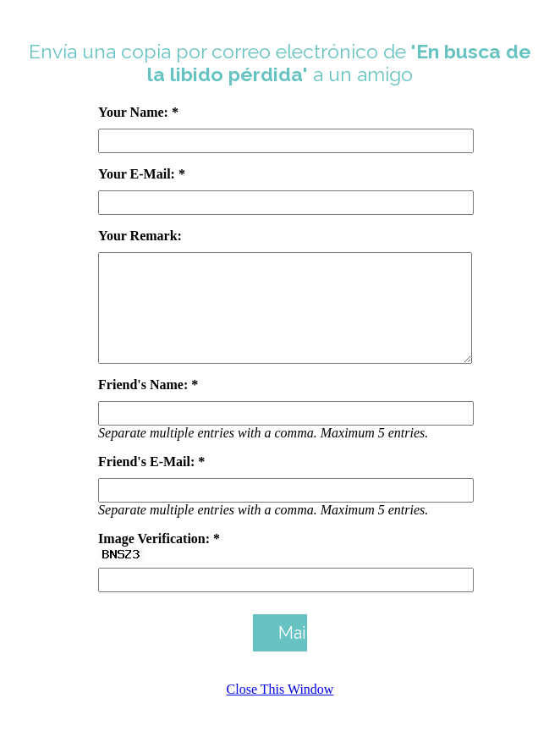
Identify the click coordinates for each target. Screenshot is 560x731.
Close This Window (280, 709)
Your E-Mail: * (142, 174)
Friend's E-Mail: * (151, 482)
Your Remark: (140, 236)
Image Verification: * (159, 559)
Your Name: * (138, 112)
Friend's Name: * (148, 405)
